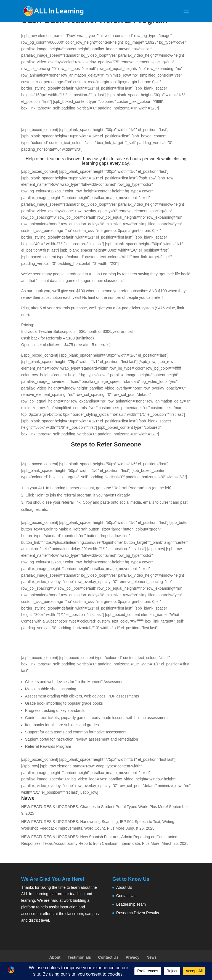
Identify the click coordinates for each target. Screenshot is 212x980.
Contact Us (126, 896)
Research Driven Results (138, 913)
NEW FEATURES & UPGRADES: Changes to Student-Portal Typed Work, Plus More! (95, 807)
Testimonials (79, 957)
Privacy (132, 957)
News (152, 957)
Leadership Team (131, 904)
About (55, 957)
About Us (124, 887)
